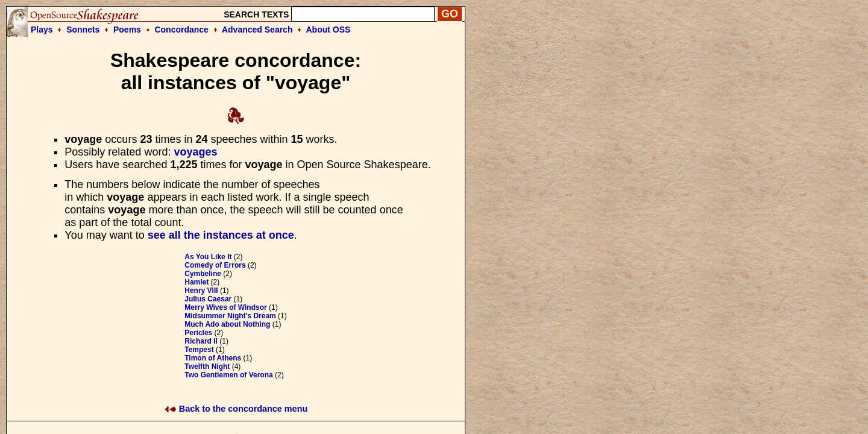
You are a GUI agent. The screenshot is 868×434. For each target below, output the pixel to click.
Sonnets (83, 30)
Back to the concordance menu (236, 409)
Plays (42, 30)
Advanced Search (257, 30)
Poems (127, 30)
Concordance (181, 30)
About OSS (329, 30)
